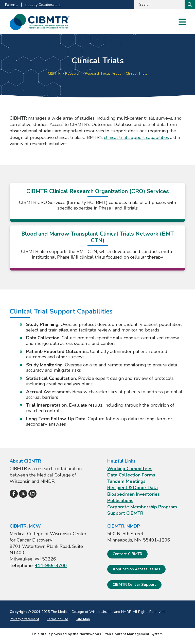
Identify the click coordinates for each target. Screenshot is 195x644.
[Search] (189, 4)
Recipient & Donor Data (132, 488)
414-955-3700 (51, 566)
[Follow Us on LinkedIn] (32, 494)
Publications (120, 501)
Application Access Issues (136, 569)
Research (73, 74)
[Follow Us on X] (23, 494)
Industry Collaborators (43, 5)
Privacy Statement (24, 619)
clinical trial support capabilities (136, 137)
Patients (12, 5)
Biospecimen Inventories (134, 494)
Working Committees (130, 469)
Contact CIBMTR (127, 554)
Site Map (83, 619)
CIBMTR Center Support (134, 585)
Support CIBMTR (125, 513)
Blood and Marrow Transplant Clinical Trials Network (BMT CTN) (98, 237)
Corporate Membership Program (142, 507)
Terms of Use (57, 619)
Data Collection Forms (131, 475)
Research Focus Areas (103, 74)
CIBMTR (54, 74)
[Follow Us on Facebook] (14, 494)
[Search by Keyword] (159, 4)
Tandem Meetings (126, 481)
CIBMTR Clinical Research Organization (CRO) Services (98, 191)
